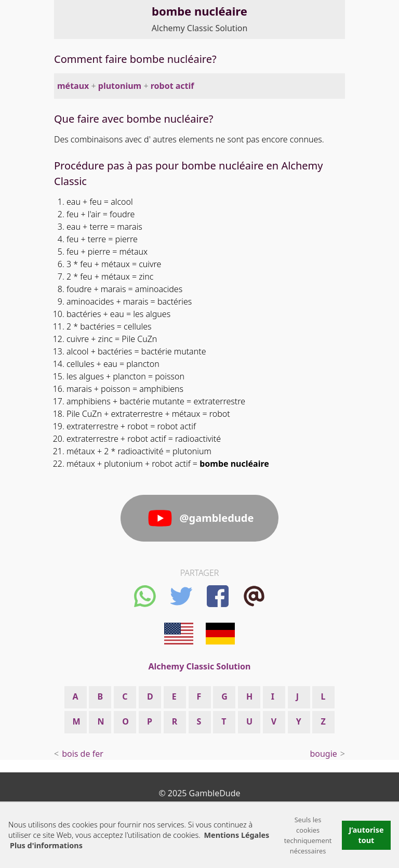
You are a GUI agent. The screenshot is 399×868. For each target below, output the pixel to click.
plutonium (120, 86)
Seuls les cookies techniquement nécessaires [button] (308, 835)
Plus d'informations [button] (46, 845)
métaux (73, 86)
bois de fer (83, 754)
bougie (323, 754)
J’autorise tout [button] (366, 835)
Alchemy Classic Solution (200, 28)
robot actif (172, 86)
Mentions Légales (237, 835)
